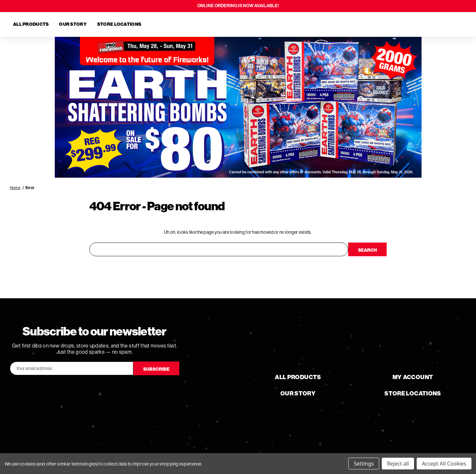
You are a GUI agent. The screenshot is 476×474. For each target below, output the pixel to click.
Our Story (73, 24)
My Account (413, 377)
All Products (31, 24)
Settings (364, 464)
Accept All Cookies (444, 464)
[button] (238, 107)
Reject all (398, 464)
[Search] (425, 24)
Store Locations (119, 24)
